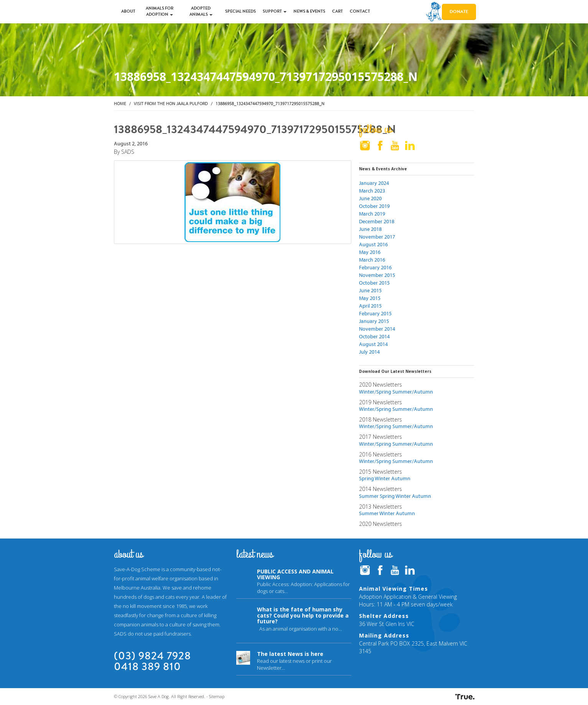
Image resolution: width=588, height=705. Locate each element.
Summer (369, 496)
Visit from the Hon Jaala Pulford (171, 103)
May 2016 (370, 252)
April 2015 (370, 306)
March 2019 (372, 214)
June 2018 (370, 229)
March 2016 (372, 260)
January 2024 (374, 183)
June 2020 (370, 198)
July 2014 (369, 352)
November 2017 (377, 237)
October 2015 (374, 283)
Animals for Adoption (160, 11)
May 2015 (370, 298)
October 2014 (374, 336)
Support (275, 11)
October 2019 (374, 206)
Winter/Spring (375, 392)
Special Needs (240, 11)
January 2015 (374, 321)
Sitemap (217, 696)
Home (120, 103)
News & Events (309, 11)
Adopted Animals (201, 11)
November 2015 (377, 275)
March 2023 (372, 191)
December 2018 (377, 221)
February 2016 (375, 267)
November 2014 (377, 329)
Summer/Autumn (413, 392)
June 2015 (370, 290)
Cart (338, 11)
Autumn (401, 478)
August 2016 (373, 244)
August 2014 (373, 344)
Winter (382, 478)
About (128, 11)
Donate (459, 12)
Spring (366, 478)
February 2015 (375, 313)
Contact (360, 11)
